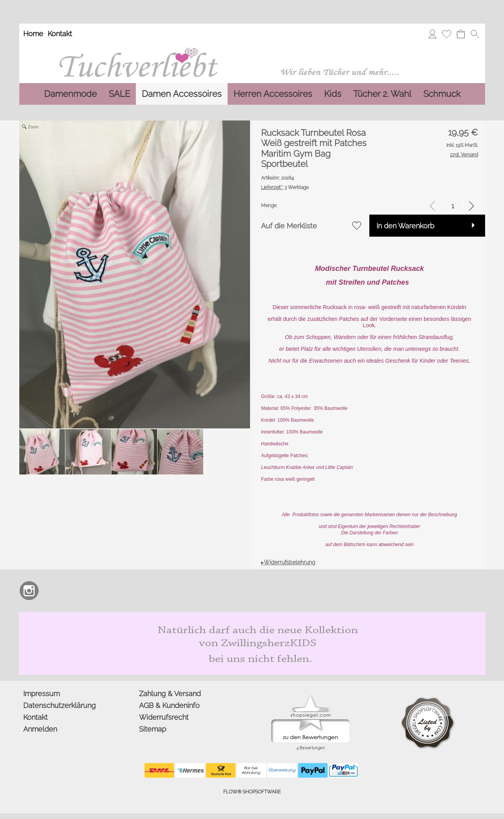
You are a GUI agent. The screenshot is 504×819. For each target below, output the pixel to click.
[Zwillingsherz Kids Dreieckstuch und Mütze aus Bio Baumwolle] (252, 615)
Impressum (42, 694)
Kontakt (60, 34)
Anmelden (40, 729)
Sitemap (153, 729)
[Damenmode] (70, 94)
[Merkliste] (447, 34)
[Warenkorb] (461, 34)
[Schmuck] (442, 94)
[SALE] (119, 94)
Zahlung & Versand (170, 694)
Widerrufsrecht (164, 717)
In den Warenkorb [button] (405, 226)
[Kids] (333, 94)
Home (33, 34)
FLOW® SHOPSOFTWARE (252, 792)
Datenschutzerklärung (59, 705)
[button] (475, 34)
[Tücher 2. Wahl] (382, 94)
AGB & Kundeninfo (169, 705)
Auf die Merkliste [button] (289, 226)
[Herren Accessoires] (273, 94)
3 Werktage (285, 187)
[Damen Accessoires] (182, 94)
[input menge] (453, 206)
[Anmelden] (432, 34)
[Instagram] (29, 591)
